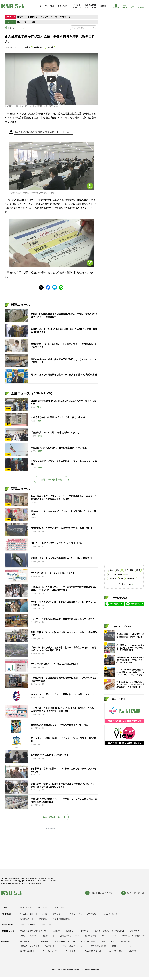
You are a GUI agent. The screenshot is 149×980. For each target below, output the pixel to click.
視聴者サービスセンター (65, 942)
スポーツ (113, 579)
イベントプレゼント (77, 6)
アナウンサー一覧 (28, 925)
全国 (33, 22)
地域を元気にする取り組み (90, 6)
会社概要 (45, 942)
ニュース (38, 6)
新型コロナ (40, 47)
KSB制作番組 (41, 919)
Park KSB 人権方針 (93, 951)
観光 (128, 574)
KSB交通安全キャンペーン (68, 936)
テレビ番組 (50, 6)
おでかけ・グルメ (116, 574)
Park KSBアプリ (109, 936)
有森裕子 (34, 17)
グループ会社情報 (115, 951)
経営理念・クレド (28, 942)
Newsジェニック (111, 914)
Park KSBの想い (88, 942)
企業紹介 (103, 6)
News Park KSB (27, 914)
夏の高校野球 (91, 936)
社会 (139, 570)
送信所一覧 (50, 946)
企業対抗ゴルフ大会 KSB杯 (134, 936)
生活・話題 (129, 570)
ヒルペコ (43, 914)
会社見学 (47, 936)
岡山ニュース (43, 908)
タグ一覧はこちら (123, 584)
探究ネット (71, 931)
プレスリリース (108, 942)
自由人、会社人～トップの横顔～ (84, 914)
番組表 (125, 6)
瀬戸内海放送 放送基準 (30, 946)
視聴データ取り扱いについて (73, 946)
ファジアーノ (47, 17)
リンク (129, 946)
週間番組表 (25, 919)
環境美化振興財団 (28, 951)
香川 (26, 22)
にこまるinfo (58, 914)
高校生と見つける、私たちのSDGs (109, 931)
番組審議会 (125, 942)
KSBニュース (26, 908)
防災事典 (85, 931)
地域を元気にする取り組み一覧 (33, 931)
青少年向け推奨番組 (61, 919)
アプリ (133, 6)
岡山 (19, 22)
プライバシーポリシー (50, 951)
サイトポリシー (72, 951)
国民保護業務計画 (99, 946)
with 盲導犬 (135, 931)
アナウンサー (63, 6)
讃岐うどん (132, 579)
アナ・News (46, 925)
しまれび (56, 931)
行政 (51, 47)
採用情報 (116, 6)
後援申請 (132, 951)
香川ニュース (60, 908)
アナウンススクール (28, 936)
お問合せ (141, 6)
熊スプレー (22, 17)
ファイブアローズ (63, 17)
